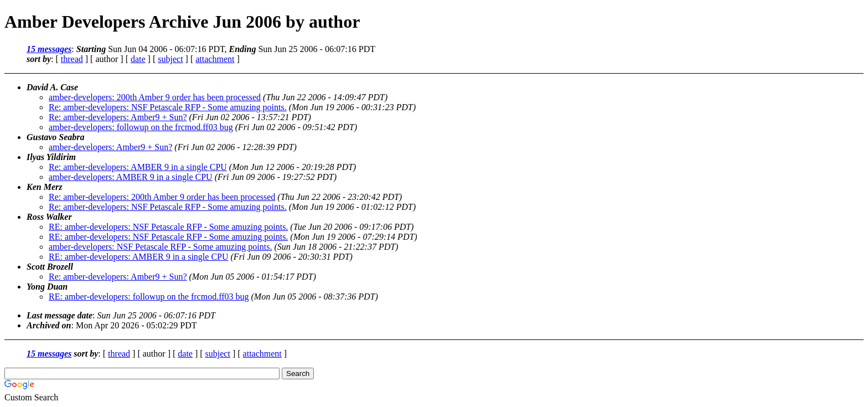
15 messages (49, 49)
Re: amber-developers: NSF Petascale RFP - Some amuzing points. (168, 107)
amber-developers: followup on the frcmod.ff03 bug (141, 127)
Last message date (60, 315)
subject (170, 59)
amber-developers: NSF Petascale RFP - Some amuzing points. (160, 247)
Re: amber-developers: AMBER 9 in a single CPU (138, 167)
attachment (215, 59)
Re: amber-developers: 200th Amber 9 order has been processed (162, 197)
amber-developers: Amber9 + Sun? (110, 147)
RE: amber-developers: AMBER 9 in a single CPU (139, 257)
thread (72, 59)
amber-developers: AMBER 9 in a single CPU (131, 177)
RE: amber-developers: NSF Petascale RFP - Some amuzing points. (168, 227)
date (138, 59)
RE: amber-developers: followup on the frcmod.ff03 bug (149, 297)
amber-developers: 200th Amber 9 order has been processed (155, 97)
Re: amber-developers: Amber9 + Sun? (118, 117)
